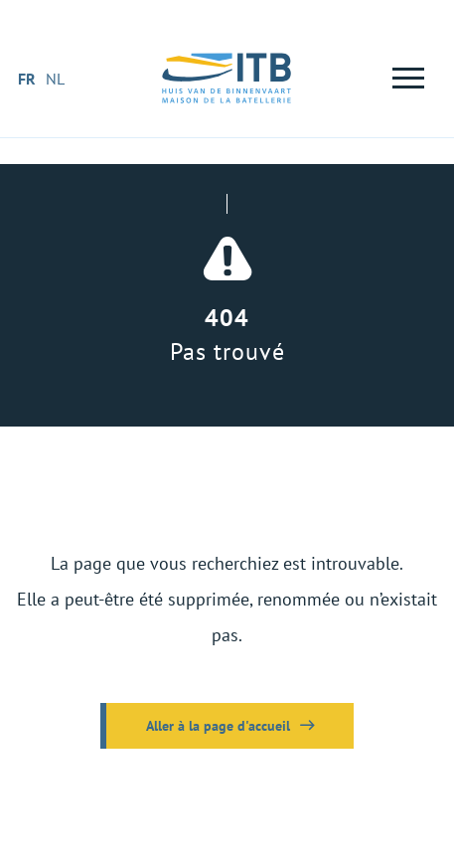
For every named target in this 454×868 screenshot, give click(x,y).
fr (27, 79)
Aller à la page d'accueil (218, 726)
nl (55, 79)
